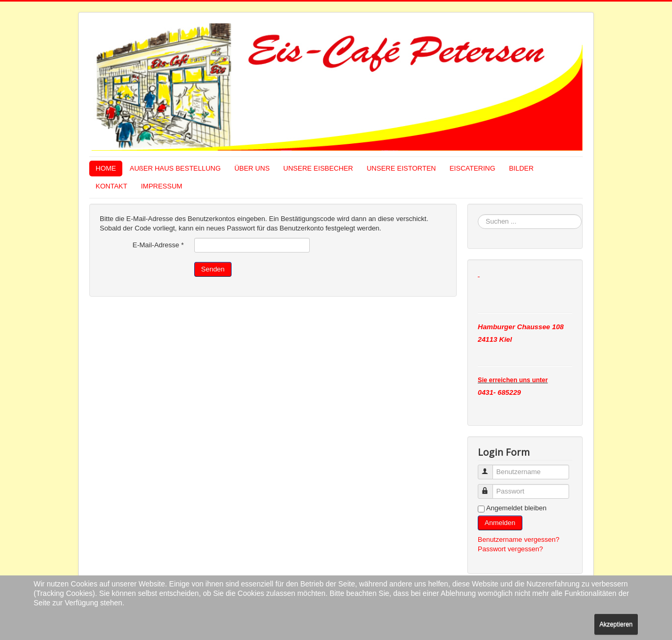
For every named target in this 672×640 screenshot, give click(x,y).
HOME (106, 168)
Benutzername (490, 468)
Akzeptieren (616, 624)
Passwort (490, 487)
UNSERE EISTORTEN (401, 168)
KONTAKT (111, 186)
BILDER (521, 168)
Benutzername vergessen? (518, 539)
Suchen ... (478, 214)
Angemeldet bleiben (516, 508)
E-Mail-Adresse (158, 245)
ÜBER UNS (252, 168)
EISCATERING (472, 168)
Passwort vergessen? (510, 549)
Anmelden (500, 523)
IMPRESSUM (161, 186)
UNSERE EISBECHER (318, 168)
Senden (213, 269)
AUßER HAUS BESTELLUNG (175, 168)
